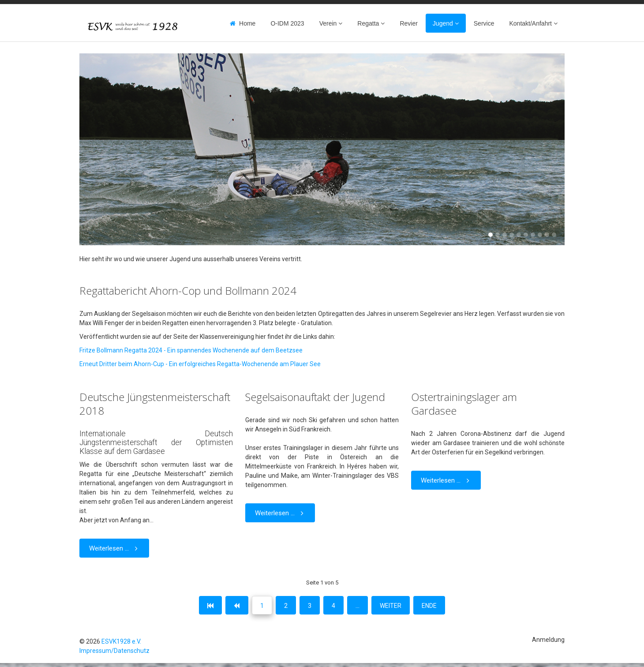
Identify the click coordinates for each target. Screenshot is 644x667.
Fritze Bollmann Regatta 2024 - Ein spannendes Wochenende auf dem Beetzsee (191, 350)
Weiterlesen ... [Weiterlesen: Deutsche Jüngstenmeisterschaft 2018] (115, 548)
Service (484, 23)
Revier (408, 23)
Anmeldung (548, 640)
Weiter (391, 606)
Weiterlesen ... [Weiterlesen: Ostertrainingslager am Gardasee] (447, 480)
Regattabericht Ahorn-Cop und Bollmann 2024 (188, 290)
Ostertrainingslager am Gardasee (464, 404)
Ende (429, 606)
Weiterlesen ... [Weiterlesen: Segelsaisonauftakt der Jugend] (281, 513)
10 (554, 235)
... (358, 606)
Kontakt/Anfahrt (530, 23)
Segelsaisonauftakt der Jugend (315, 397)
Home (247, 23)
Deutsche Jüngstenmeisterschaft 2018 (155, 404)
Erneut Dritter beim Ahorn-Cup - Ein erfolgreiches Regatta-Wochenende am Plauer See (200, 364)
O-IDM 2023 (287, 23)
